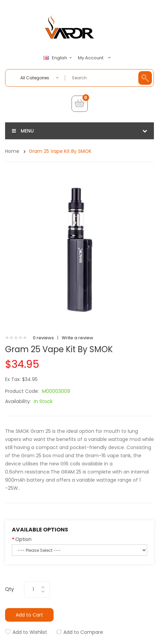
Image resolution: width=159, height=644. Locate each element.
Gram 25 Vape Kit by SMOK (60, 151)
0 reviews (43, 338)
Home (12, 151)
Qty (9, 589)
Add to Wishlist (30, 632)
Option (23, 539)
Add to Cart (29, 615)
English (59, 58)
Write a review (77, 338)
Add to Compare (83, 632)
